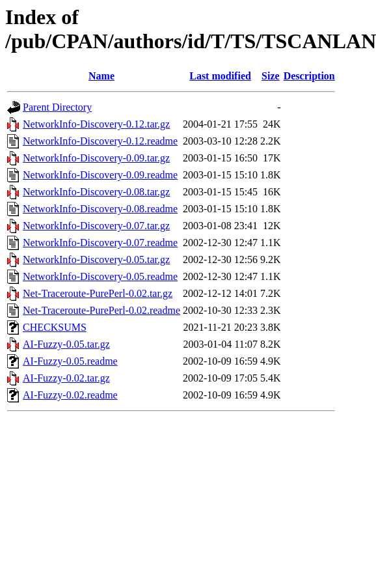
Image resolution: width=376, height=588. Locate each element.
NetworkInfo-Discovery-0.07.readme (100, 243)
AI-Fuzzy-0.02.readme (70, 395)
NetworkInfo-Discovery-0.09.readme (100, 175)
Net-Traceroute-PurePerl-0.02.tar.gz (98, 293)
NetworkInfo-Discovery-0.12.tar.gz (96, 124)
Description (309, 76)
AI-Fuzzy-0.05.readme (70, 361)
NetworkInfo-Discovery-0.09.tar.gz (96, 158)
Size (271, 76)
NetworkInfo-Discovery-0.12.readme (100, 141)
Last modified (220, 76)
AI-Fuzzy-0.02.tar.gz (66, 378)
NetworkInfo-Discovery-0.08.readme (100, 209)
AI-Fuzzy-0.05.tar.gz (66, 344)
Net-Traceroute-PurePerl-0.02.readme (101, 310)
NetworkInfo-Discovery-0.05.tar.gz (96, 259)
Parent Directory (57, 107)
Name (101, 76)
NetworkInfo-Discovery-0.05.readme (100, 276)
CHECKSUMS (55, 327)
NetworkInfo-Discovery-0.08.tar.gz (96, 192)
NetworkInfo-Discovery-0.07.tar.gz (96, 226)
